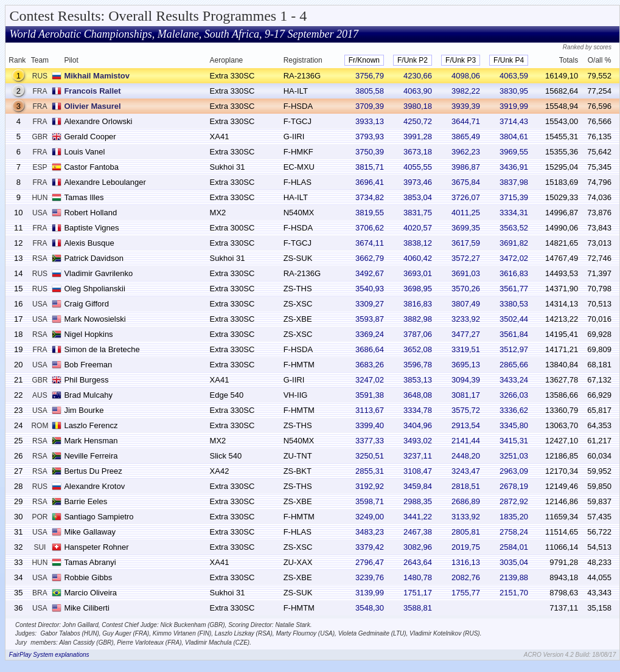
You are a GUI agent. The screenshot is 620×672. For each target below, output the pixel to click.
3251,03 (514, 456)
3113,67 (370, 410)
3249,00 (370, 517)
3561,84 (514, 334)
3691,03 (466, 273)
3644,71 (466, 121)
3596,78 (418, 365)
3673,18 (418, 152)
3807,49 (466, 304)
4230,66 (418, 76)
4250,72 (418, 121)
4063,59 (514, 76)
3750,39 (370, 152)
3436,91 (514, 167)
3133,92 (466, 517)
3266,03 (514, 395)
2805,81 (466, 532)
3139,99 (370, 593)
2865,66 (514, 365)
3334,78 (418, 410)
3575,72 (466, 410)
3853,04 (418, 197)
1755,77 (466, 593)
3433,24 (514, 380)
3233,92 (466, 319)
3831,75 (418, 213)
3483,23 (370, 532)
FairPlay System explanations (49, 655)
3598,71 (370, 501)
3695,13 (466, 365)
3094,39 (466, 380)
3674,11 (370, 243)
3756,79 (370, 76)
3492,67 (370, 273)
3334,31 (514, 213)
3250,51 (370, 456)
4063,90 (418, 91)
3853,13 (418, 380)
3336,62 (514, 410)
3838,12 (418, 243)
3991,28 (418, 137)
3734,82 (370, 197)
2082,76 (466, 577)
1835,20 (514, 517)
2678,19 (514, 486)
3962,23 (466, 152)
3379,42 (370, 547)
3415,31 (514, 441)
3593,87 (370, 319)
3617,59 (466, 243)
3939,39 (466, 106)
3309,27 (370, 304)
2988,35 (418, 501)
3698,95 (418, 289)
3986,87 (466, 167)
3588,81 (418, 608)
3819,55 (370, 213)
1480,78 (418, 577)
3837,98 (514, 182)
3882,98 (418, 319)
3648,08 (418, 395)
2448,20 (466, 456)
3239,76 (370, 577)
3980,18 (418, 106)
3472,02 (514, 258)
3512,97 (514, 349)
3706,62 (370, 228)
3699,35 (466, 228)
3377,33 (370, 441)
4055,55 (418, 167)
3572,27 (466, 258)
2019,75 (466, 547)
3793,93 (370, 137)
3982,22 (466, 91)
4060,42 (418, 258)
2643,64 (418, 562)
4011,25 (466, 213)
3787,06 (418, 334)
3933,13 (370, 121)
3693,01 (418, 273)
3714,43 (514, 121)
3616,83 (514, 273)
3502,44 (514, 319)
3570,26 (466, 289)
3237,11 (418, 456)
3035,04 (514, 562)
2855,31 (370, 471)
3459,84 (418, 486)
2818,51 (466, 486)
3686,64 (370, 349)
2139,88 (514, 577)
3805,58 (370, 91)
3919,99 (514, 106)
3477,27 (466, 334)
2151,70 (514, 593)
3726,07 (466, 197)
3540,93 (370, 289)
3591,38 (370, 395)
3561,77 (514, 289)
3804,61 (514, 137)
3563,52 (514, 228)
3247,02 (370, 380)
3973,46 (418, 182)
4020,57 (418, 228)
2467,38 (418, 532)
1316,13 (466, 562)
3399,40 (370, 425)
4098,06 (466, 76)
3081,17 (466, 395)
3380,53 (514, 304)
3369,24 (370, 334)
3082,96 (418, 547)
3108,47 (418, 471)
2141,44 (466, 441)
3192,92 (370, 486)
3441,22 (418, 517)
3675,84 (466, 182)
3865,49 (466, 137)
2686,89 (466, 501)
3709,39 (370, 106)
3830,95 (514, 91)
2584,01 (514, 547)
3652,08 (418, 349)
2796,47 (370, 562)
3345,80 (514, 425)
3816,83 (418, 304)
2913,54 (466, 425)
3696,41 (370, 182)
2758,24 (514, 532)
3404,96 (418, 425)
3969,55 (514, 152)
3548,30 (370, 608)
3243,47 (466, 471)
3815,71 (370, 167)
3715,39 (514, 197)
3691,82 (514, 243)
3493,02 (418, 441)
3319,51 (466, 349)
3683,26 (370, 365)
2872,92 (514, 501)
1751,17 (418, 593)
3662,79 (370, 258)
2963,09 (514, 471)
